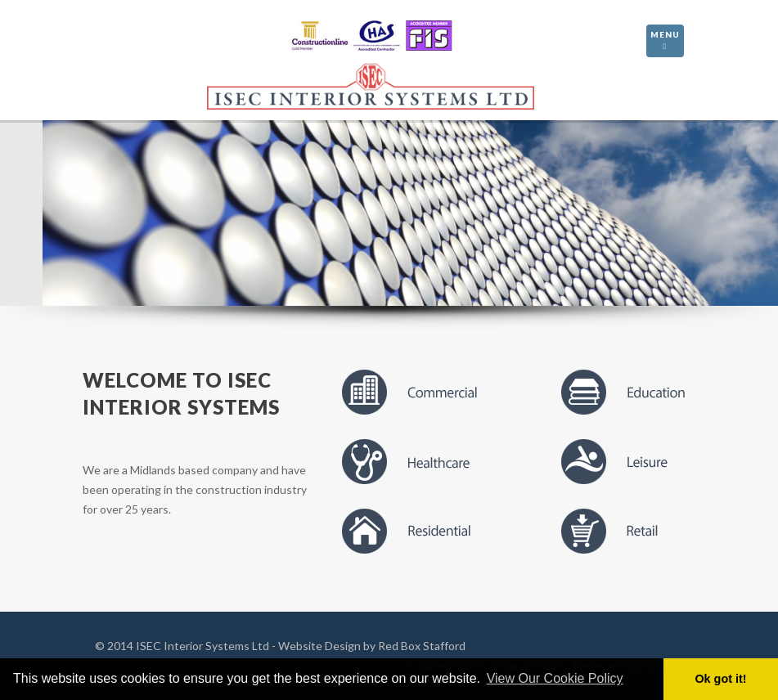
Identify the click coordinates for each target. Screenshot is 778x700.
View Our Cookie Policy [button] (555, 678)
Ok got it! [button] (720, 679)
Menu (665, 41)
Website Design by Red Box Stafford (372, 646)
